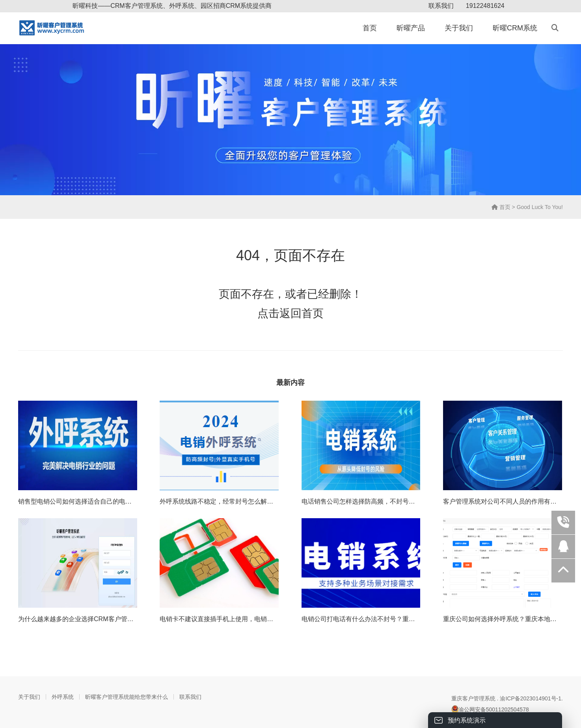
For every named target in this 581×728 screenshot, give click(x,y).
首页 (370, 28)
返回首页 (302, 313)
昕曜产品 (411, 28)
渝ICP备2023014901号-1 (531, 698)
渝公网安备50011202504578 (490, 709)
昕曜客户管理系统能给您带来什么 (127, 697)
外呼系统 (63, 697)
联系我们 (441, 6)
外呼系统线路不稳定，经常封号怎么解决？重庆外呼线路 (238, 501)
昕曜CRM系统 (515, 28)
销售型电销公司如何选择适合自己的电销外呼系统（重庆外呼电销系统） (119, 501)
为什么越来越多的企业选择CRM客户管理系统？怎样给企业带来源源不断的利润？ (132, 619)
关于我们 (459, 28)
